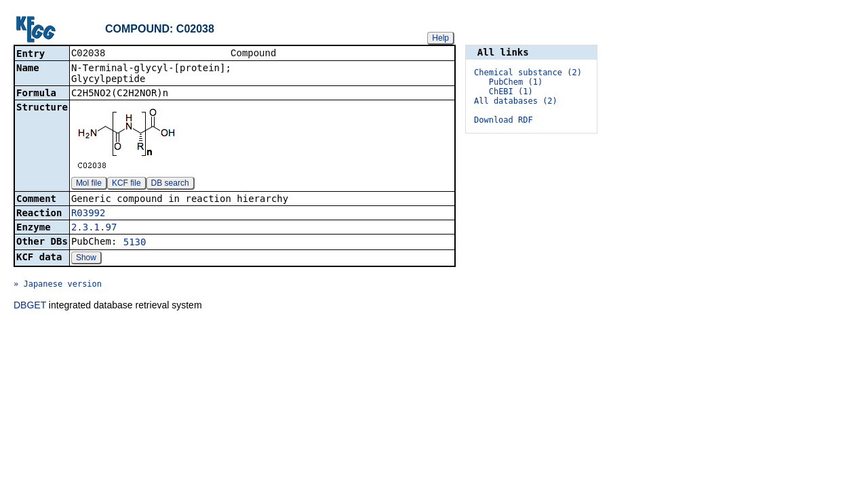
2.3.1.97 (94, 228)
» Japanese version (58, 285)
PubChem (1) (516, 82)
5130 (135, 243)
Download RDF (504, 120)
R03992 (88, 214)
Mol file (89, 184)
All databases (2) (516, 101)
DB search (170, 184)
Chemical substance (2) (528, 73)
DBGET (30, 306)
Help (440, 38)
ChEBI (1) (511, 91)
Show (86, 259)
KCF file (126, 184)
